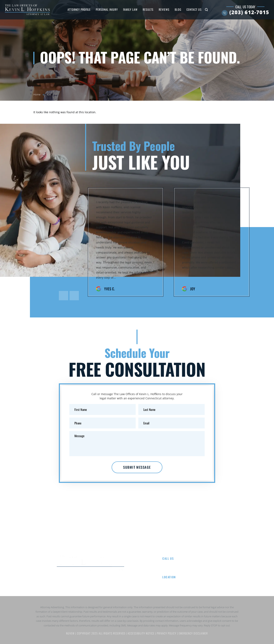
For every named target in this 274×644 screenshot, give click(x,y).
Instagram (105, 580)
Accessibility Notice (141, 633)
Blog (178, 9)
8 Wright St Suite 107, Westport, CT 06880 (191, 582)
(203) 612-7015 (249, 12)
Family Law (130, 9)
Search (206, 10)
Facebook (76, 580)
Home (56, 537)
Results (148, 9)
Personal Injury (107, 9)
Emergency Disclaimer (193, 633)
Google (90, 580)
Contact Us (194, 9)
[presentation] (63, 296)
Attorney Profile (79, 9)
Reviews (164, 9)
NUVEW (70, 633)
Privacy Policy (167, 633)
